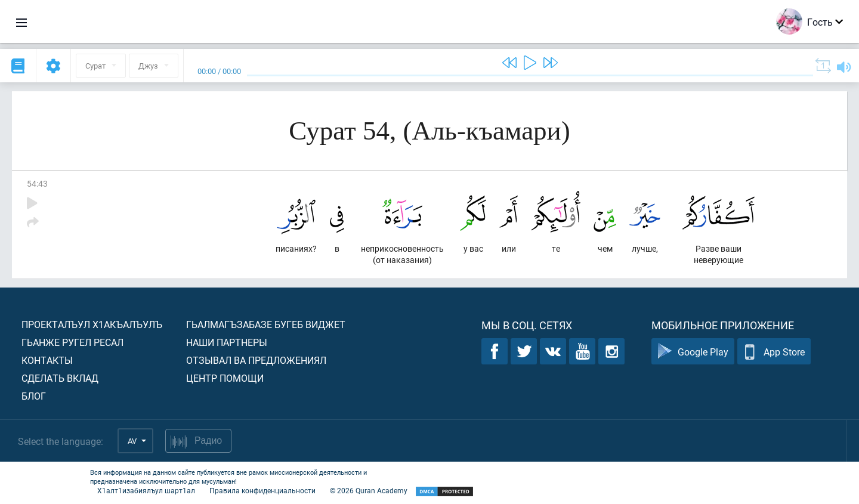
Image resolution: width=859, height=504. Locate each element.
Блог (34, 396)
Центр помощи (225, 378)
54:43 (37, 183)
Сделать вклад (60, 378)
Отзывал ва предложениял (256, 360)
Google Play (693, 352)
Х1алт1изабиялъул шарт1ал (146, 490)
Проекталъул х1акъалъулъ (92, 324)
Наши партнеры (227, 342)
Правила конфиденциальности (262, 490)
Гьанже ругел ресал (72, 342)
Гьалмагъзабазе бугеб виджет (266, 324)
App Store (774, 352)
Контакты (47, 360)
